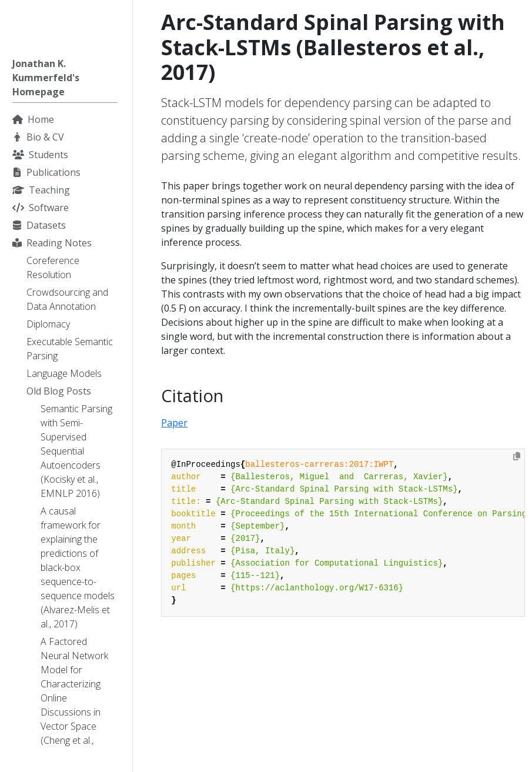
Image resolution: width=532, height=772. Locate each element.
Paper (174, 423)
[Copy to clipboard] (517, 456)
